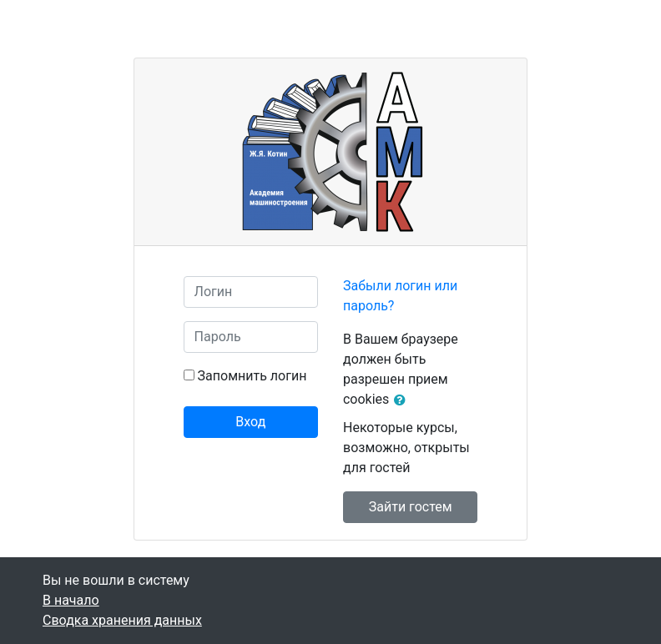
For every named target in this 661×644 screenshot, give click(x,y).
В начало (71, 600)
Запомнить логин (252, 376)
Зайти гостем (411, 507)
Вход (250, 422)
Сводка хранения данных (122, 620)
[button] (403, 400)
